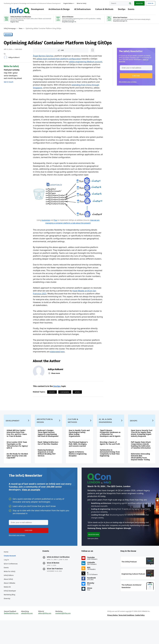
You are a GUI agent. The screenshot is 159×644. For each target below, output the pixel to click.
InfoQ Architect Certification (60, 576)
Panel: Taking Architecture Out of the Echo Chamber (49, 459)
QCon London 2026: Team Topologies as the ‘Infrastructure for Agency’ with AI (20, 458)
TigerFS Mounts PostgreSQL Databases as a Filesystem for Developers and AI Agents (108, 447)
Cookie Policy (139, 637)
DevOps (121, 10)
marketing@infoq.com (64, 635)
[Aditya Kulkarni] (9, 60)
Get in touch (12, 84)
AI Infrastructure (82, 10)
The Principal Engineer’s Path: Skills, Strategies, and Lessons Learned (79, 457)
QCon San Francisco (57, 587)
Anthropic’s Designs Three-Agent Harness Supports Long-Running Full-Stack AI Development (49, 447)
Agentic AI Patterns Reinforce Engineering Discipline (78, 467)
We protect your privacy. (124, 84)
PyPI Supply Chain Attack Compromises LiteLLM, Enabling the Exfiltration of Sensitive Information (139, 460)
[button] (133, 78)
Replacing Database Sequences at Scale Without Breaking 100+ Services (49, 469)
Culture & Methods (104, 10)
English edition (72, 3)
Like (41, 53)
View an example (31, 506)
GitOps (78, 399)
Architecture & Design (59, 10)
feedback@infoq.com (15, 635)
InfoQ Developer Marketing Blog (13, 611)
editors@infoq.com (47, 635)
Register (136, 3)
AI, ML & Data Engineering (105, 433)
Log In (10, 578)
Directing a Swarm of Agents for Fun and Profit (108, 459)
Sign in (147, 3)
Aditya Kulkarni (17, 60)
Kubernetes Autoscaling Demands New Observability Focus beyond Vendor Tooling (138, 471)
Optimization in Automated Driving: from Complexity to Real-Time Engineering (109, 469)
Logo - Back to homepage (17, 9)
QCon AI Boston (55, 581)
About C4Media (13, 601)
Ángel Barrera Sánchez (44, 59)
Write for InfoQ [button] (85, 3)
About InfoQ (12, 598)
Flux (55, 225)
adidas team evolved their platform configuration (64, 62)
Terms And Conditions (125, 637)
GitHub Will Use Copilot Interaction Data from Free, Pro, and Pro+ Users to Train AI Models (20, 446)
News (24, 31)
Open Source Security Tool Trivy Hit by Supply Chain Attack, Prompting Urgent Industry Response (139, 447)
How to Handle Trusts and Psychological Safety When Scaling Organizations (78, 446)
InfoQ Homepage (13, 31)
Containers (66, 399)
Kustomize (46, 225)
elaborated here (58, 359)
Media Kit (11, 605)
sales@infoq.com (30, 635)
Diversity (10, 617)
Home (9, 570)
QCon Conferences (14, 582)
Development (37, 10)
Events (131, 10)
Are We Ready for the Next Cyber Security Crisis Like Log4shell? (19, 469)
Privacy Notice (111, 637)
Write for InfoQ (13, 590)
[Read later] (48, 53)
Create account (13, 574)
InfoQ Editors (12, 594)
